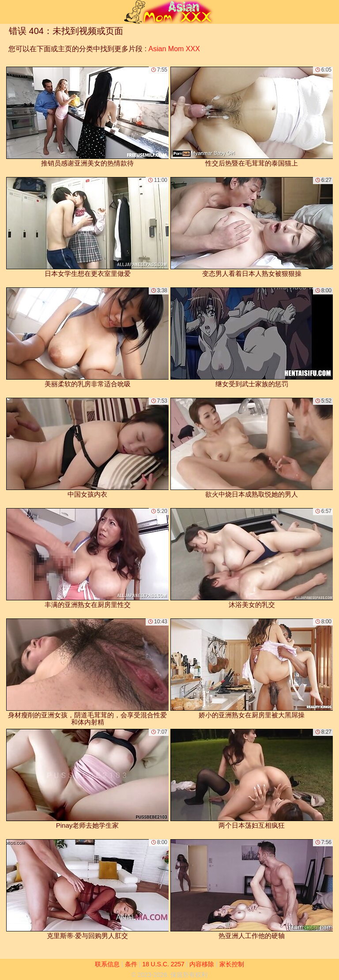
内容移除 (202, 964)
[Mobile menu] (8, 12)
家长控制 (232, 964)
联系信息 (107, 964)
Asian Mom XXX (174, 49)
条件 (131, 964)
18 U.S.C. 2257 (163, 964)
